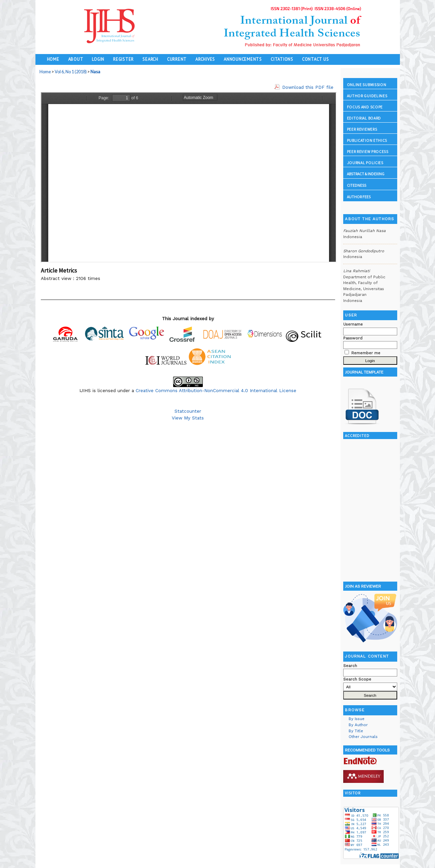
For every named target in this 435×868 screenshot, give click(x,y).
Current (177, 59)
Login (98, 59)
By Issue (357, 719)
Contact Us (316, 59)
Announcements (243, 59)
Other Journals (363, 737)
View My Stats (188, 418)
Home (53, 59)
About (76, 59)
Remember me (366, 353)
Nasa (95, 72)
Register (123, 59)
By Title (356, 731)
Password (353, 338)
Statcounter (188, 411)
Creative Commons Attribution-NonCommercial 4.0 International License (216, 390)
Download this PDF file (308, 87)
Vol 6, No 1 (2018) (71, 72)
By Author (358, 725)
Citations (282, 59)
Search (150, 59)
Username (353, 324)
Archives (205, 59)
